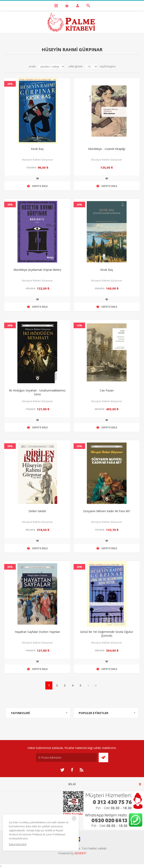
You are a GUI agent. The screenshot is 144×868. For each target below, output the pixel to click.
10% (79, 325)
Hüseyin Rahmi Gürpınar (37, 160)
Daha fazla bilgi (18, 844)
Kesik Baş (37, 149)
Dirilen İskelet (37, 511)
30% (10, 325)
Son (96, 685)
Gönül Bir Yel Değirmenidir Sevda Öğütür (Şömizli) (107, 634)
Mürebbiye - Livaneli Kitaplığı (107, 149)
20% (10, 84)
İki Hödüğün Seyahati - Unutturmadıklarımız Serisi (37, 392)
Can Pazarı (107, 390)
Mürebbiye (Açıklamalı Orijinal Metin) (37, 270)
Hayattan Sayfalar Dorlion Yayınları (37, 632)
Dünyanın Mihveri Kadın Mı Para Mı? (107, 511)
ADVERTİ (80, 853)
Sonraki (88, 685)
